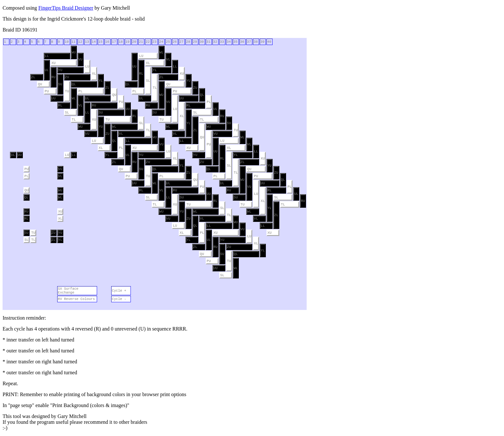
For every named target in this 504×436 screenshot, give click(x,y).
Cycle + (119, 291)
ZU (67, 77)
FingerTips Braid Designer (66, 8)
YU (60, 70)
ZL (33, 77)
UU (135, 67)
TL (155, 88)
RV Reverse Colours (76, 299)
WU (74, 52)
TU (67, 91)
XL (148, 63)
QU (40, 84)
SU (60, 84)
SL (148, 81)
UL (47, 70)
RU (54, 77)
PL (81, 91)
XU (54, 63)
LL (47, 56)
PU (47, 91)
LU (141, 56)
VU (81, 59)
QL (74, 84)
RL (141, 74)
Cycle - (119, 299)
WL (162, 52)
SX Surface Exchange (68, 291)
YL (155, 70)
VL (168, 59)
